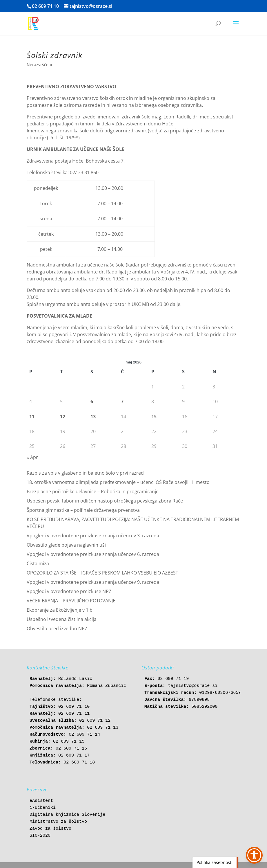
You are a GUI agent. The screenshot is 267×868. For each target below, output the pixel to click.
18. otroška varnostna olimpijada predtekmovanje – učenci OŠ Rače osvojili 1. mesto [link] (118, 482)
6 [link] (92, 401)
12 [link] (63, 417)
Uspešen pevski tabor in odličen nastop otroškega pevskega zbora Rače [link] (105, 501)
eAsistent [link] (41, 801)
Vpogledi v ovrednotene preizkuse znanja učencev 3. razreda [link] (93, 536)
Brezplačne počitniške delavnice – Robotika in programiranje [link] (93, 491)
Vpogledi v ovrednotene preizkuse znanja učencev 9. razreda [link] (93, 582)
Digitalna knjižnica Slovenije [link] (67, 815)
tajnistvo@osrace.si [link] (193, 686)
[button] (236, 27)
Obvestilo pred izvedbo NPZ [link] (57, 629)
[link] (33, 23)
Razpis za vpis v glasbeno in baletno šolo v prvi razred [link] (85, 473)
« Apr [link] (32, 457)
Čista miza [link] (38, 563)
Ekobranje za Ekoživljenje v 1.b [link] (60, 610)
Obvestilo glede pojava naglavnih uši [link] (66, 545)
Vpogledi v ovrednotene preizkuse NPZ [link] (69, 591)
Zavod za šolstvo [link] (50, 829)
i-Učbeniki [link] (43, 808)
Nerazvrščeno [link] (40, 65)
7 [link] (122, 401)
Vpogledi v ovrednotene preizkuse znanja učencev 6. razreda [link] (93, 554)
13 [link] (93, 417)
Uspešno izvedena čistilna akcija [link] (62, 619)
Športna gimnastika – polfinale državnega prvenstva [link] (83, 510)
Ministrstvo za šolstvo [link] (58, 822)
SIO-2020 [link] (40, 836)
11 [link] (32, 417)
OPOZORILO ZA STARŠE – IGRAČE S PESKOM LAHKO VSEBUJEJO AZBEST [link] (102, 573)
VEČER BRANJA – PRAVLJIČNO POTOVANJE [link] (71, 601)
